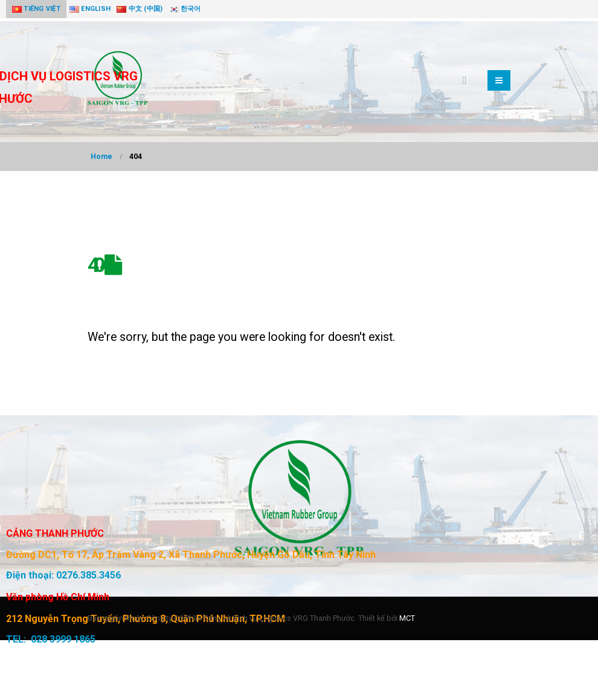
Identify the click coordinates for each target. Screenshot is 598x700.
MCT (407, 618)
